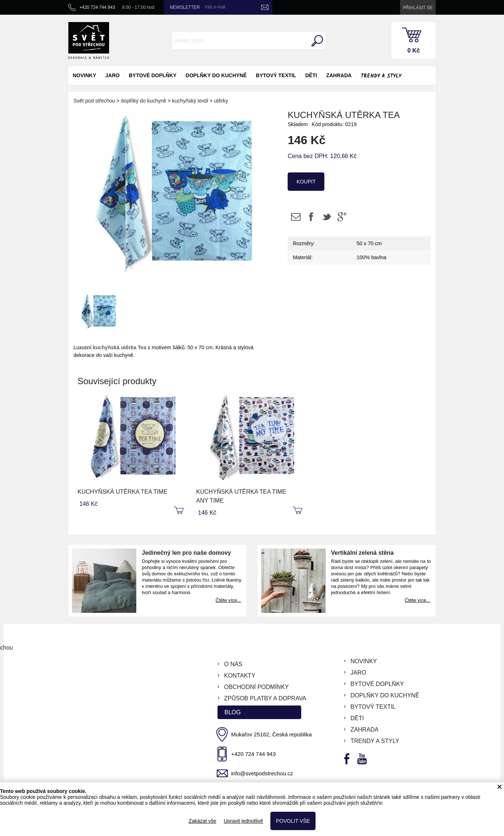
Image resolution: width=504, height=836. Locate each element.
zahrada (339, 75)
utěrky (221, 101)
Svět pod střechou (94, 101)
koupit (306, 182)
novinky (84, 75)
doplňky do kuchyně (216, 75)
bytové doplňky (153, 75)
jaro (113, 75)
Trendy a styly (381, 76)
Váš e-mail (215, 7)
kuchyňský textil (190, 101)
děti (311, 75)
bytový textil (276, 75)
